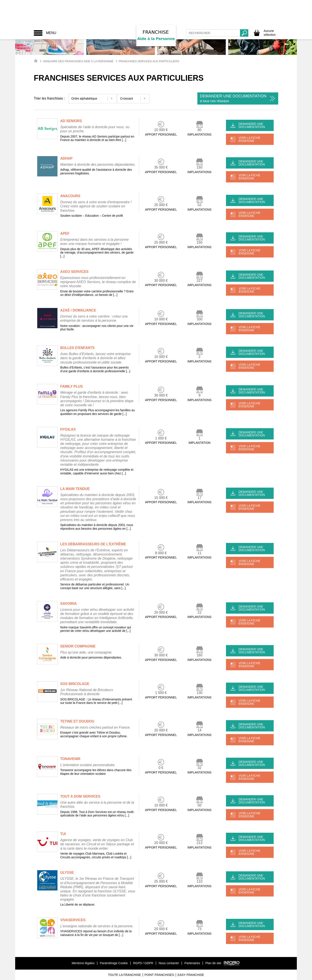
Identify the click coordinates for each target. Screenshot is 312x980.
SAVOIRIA (68, 604)
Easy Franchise (191, 975)
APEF (65, 234)
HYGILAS (68, 429)
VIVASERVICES (73, 920)
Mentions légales (83, 963)
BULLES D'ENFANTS (77, 348)
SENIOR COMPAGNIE (78, 646)
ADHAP (66, 158)
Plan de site (213, 963)
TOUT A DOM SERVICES (80, 796)
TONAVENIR (70, 759)
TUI (63, 834)
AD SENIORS (71, 121)
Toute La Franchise (124, 975)
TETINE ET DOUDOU (77, 721)
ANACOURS (70, 196)
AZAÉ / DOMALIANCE (78, 310)
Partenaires (192, 963)
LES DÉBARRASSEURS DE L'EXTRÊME (93, 544)
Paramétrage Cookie (114, 963)
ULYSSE (67, 873)
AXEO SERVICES (74, 272)
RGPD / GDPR (143, 963)
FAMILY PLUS (71, 386)
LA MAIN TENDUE (75, 489)
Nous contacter (169, 963)
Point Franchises (159, 975)
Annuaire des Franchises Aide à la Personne (78, 61)
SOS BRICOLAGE (75, 684)
